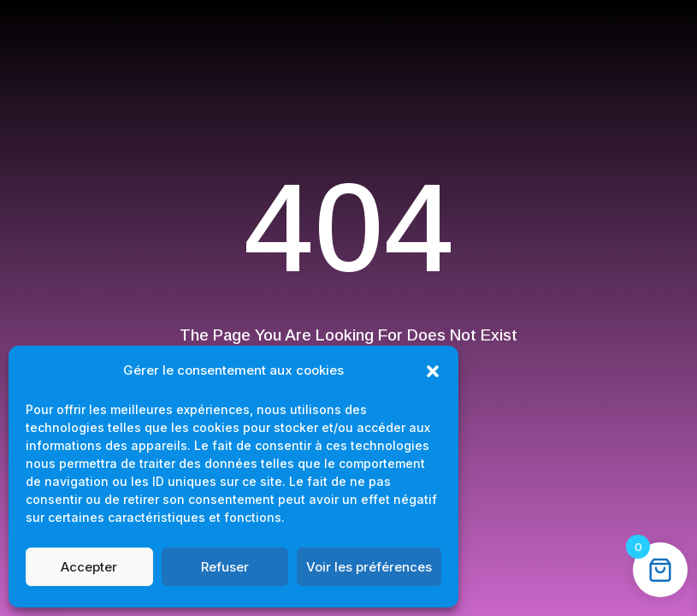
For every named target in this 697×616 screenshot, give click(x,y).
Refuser (225, 567)
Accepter (89, 567)
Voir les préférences (369, 567)
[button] (433, 371)
